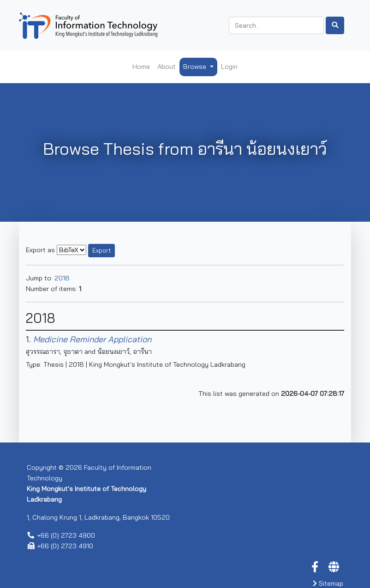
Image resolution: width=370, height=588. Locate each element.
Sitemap (328, 583)
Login (229, 67)
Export (101, 250)
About (167, 67)
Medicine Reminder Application (92, 339)
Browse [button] (196, 67)
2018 (62, 278)
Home (141, 67)
